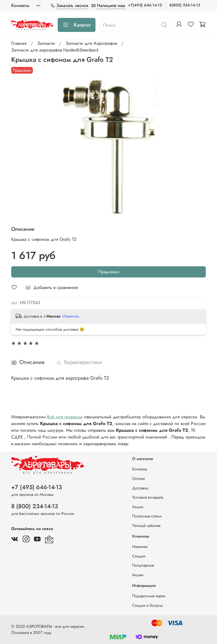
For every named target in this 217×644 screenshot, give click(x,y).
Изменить (71, 316)
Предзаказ (109, 272)
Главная (19, 43)
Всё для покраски (65, 417)
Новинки (140, 547)
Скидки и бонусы (147, 605)
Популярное (143, 565)
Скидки (139, 556)
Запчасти (46, 43)
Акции (138, 507)
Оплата (138, 479)
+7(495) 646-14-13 (145, 5)
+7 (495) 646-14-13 (37, 487)
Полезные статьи (147, 516)
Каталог (77, 25)
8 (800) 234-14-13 (35, 506)
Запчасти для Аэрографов (91, 43)
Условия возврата (148, 497)
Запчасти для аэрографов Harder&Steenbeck (55, 50)
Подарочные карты (149, 596)
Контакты (20, 5)
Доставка (140, 488)
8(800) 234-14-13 (185, 5)
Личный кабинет (146, 526)
